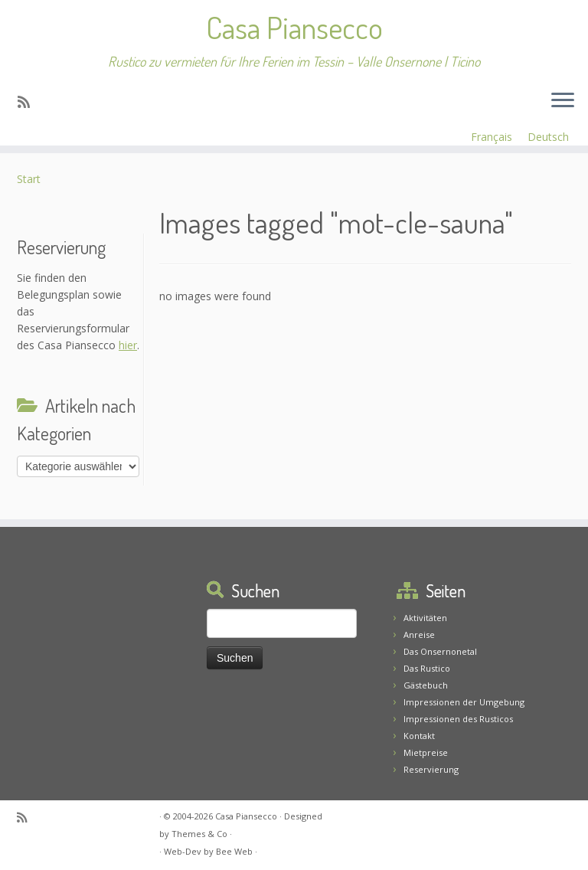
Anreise (419, 635)
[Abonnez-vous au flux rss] (29, 102)
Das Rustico (427, 668)
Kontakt (419, 736)
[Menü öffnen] (563, 101)
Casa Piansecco (294, 27)
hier (128, 347)
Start (29, 180)
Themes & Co (199, 834)
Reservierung (431, 769)
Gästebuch (426, 685)
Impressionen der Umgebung (464, 702)
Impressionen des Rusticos (458, 719)
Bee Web (234, 851)
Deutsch (548, 137)
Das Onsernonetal (440, 651)
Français (492, 137)
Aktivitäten (425, 618)
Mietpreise (426, 752)
